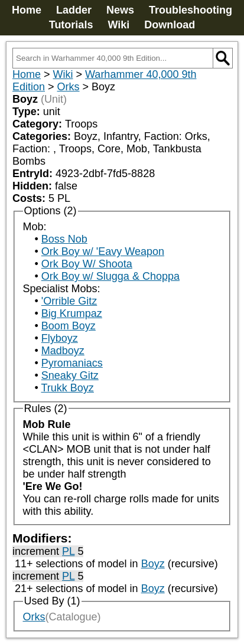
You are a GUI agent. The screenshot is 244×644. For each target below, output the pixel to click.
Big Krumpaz (72, 313)
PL (68, 551)
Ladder (74, 10)
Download (170, 25)
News (120, 10)
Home (27, 10)
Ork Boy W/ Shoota (87, 264)
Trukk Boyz (67, 388)
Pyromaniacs (72, 363)
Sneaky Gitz (70, 375)
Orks (69, 87)
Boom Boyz (69, 326)
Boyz (153, 564)
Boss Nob (64, 239)
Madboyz (63, 351)
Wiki (118, 25)
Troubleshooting (191, 10)
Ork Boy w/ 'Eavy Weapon (103, 251)
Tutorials (71, 25)
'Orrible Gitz (69, 301)
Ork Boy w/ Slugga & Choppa (110, 276)
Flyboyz (60, 338)
